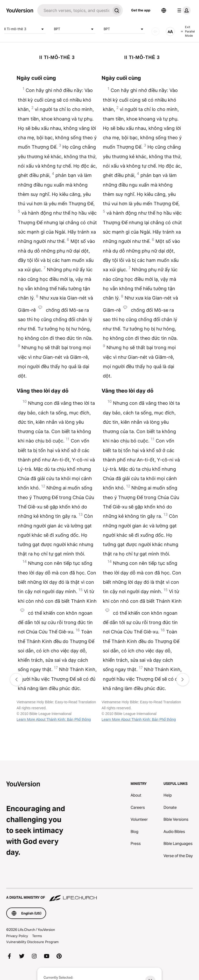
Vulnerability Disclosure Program (32, 942)
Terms (37, 936)
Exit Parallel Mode (188, 31)
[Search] (74, 10)
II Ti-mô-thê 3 (25, 29)
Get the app (141, 10)
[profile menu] (183, 10)
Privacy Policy (17, 936)
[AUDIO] (155, 31)
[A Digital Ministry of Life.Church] (99, 895)
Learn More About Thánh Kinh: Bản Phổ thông (54, 719)
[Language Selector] (164, 10)
